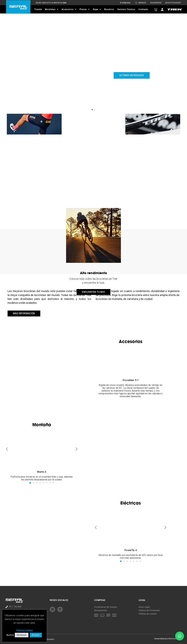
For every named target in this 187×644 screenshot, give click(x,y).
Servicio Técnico (126, 9)
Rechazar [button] (22, 635)
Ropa (97, 9)
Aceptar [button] (36, 635)
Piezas (85, 9)
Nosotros (109, 9)
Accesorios (69, 9)
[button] (92, 110)
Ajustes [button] (10, 635)
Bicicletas (51, 9)
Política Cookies (25, 630)
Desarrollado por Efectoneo (166, 639)
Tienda (38, 9)
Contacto (143, 9)
